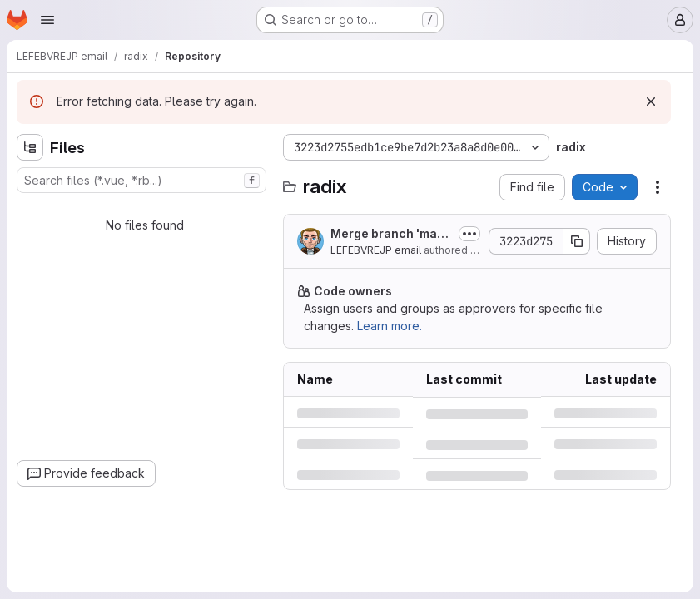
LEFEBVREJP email (376, 250)
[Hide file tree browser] (30, 147)
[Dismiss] (651, 101)
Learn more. (390, 326)
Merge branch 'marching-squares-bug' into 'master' (390, 234)
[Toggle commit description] (469, 234)
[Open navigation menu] (47, 20)
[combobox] (141, 180)
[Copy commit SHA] (577, 241)
